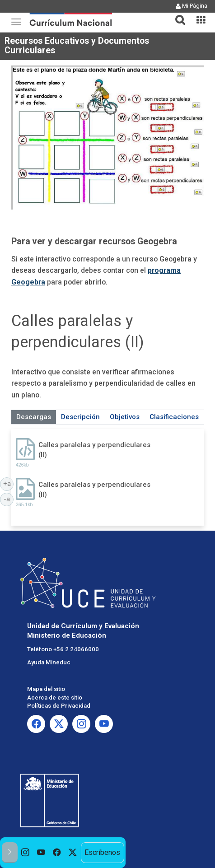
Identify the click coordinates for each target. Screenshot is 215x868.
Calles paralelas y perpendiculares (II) (94, 450)
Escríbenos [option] (102, 852)
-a (9, 499)
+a (9, 483)
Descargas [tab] (34, 417)
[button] (177, 14)
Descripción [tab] (80, 417)
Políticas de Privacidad (59, 706)
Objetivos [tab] (125, 417)
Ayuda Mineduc (49, 662)
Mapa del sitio (46, 689)
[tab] (177, 15)
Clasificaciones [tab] (174, 417)
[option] (26, 853)
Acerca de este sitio (55, 698)
